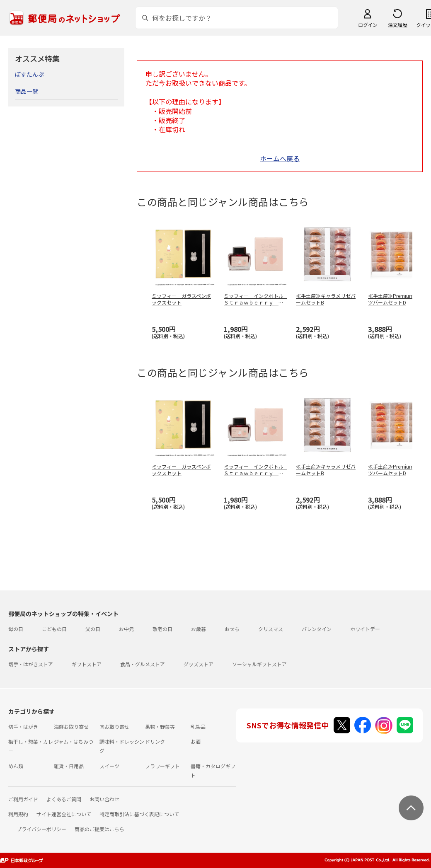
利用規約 (18, 814)
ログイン (368, 25)
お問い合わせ (104, 799)
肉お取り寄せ (114, 727)
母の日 (16, 629)
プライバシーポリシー (41, 829)
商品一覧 (27, 91)
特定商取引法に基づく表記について (139, 814)
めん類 (16, 766)
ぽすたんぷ (29, 74)
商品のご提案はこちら (99, 829)
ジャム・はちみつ (74, 741)
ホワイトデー (365, 629)
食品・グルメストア (143, 664)
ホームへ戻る (280, 158)
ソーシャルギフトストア (259, 664)
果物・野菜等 (160, 727)
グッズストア (199, 664)
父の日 (93, 629)
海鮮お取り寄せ (71, 727)
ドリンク (155, 741)
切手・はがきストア (31, 664)
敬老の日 (162, 629)
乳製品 (198, 727)
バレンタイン (317, 629)
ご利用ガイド (23, 799)
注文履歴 (397, 25)
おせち (232, 629)
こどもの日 (54, 629)
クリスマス (271, 629)
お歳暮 (199, 629)
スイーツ (109, 766)
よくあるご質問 (64, 799)
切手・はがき (23, 727)
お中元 (126, 629)
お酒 (196, 741)
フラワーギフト (162, 766)
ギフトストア (87, 664)
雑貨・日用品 (69, 766)
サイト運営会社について (64, 814)
